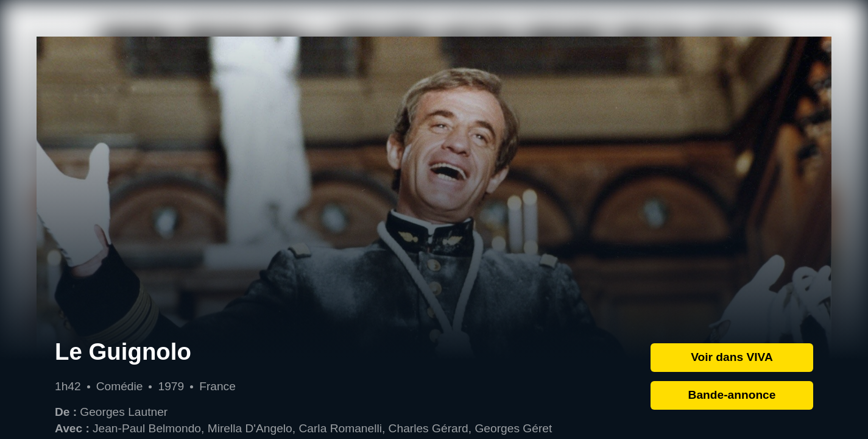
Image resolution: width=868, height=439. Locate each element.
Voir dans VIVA (732, 357)
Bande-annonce (732, 395)
